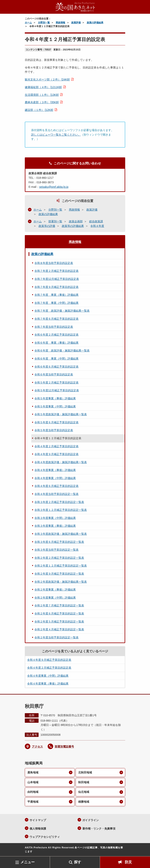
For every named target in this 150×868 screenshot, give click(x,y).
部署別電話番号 (64, 747)
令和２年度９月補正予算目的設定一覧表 (59, 574)
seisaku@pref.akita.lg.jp (54, 187)
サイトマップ (38, 820)
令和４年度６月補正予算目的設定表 (56, 486)
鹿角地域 (33, 772)
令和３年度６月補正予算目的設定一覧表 (59, 542)
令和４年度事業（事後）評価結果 (55, 470)
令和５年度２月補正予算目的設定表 (56, 382)
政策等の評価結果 (73, 226)
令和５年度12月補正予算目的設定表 (57, 390)
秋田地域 (84, 782)
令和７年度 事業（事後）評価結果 (56, 295)
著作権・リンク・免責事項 (99, 829)
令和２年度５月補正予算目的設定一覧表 (59, 622)
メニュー (28, 862)
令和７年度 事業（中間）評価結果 (56, 303)
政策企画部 (76, 221)
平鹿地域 (33, 802)
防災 (128, 862)
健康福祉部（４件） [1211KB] (43, 87)
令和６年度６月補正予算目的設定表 (56, 367)
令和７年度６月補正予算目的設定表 (56, 319)
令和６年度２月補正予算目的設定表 (56, 335)
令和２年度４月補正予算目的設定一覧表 (59, 629)
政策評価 (76, 23)
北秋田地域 (85, 772)
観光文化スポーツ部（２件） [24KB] (47, 79)
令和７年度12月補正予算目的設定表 (57, 279)
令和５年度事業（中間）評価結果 (55, 406)
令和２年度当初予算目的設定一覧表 (56, 637)
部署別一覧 (55, 221)
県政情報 (60, 23)
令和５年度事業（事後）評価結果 (55, 398)
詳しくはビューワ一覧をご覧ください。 (56, 135)
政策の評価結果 (95, 23)
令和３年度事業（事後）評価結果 (55, 526)
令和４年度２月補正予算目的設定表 (56, 446)
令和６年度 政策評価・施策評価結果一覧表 (62, 350)
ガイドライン (91, 820)
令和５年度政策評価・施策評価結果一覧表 (61, 414)
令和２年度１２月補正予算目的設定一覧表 (61, 566)
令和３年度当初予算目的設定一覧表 (56, 550)
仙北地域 (84, 792)
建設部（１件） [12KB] (39, 110)
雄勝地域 (84, 802)
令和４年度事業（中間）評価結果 (55, 478)
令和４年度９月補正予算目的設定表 (56, 454)
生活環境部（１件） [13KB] (42, 95)
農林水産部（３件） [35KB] (42, 102)
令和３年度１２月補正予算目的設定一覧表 (61, 510)
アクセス (37, 747)
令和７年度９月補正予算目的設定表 (56, 287)
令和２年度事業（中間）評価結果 (55, 598)
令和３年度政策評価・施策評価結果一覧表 (61, 534)
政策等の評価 (47, 226)
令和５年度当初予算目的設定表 (54, 430)
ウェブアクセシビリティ (45, 837)
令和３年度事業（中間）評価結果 (55, 518)
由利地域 (33, 792)
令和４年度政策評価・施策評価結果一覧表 (61, 462)
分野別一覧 (44, 23)
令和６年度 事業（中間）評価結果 (56, 359)
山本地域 (33, 782)
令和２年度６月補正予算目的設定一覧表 (59, 613)
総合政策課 (96, 221)
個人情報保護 (38, 829)
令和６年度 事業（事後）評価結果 (56, 343)
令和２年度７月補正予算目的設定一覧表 (59, 605)
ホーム (28, 23)
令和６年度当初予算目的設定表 (54, 374)
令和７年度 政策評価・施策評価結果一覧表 (62, 311)
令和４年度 (97, 226)
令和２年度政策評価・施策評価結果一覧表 (61, 582)
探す (78, 862)
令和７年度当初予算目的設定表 (54, 327)
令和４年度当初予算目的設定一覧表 (56, 494)
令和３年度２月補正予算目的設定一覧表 (59, 502)
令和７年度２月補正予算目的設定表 (56, 271)
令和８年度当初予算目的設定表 (54, 263)
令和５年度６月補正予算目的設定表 (56, 422)
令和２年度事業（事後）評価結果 (55, 590)
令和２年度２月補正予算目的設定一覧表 (59, 558)
